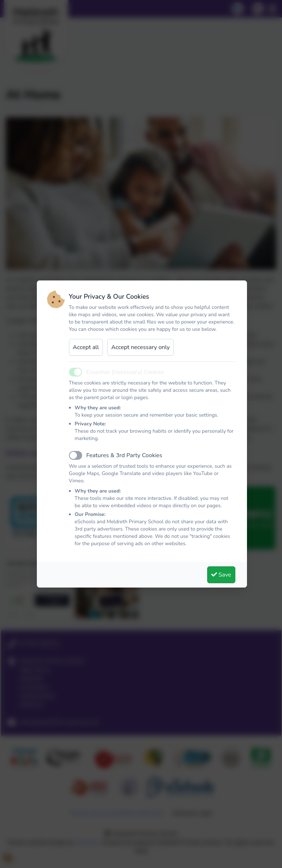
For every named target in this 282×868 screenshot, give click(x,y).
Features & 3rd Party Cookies (124, 455)
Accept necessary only (140, 347)
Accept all (86, 347)
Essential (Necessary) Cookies (125, 372)
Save (221, 575)
